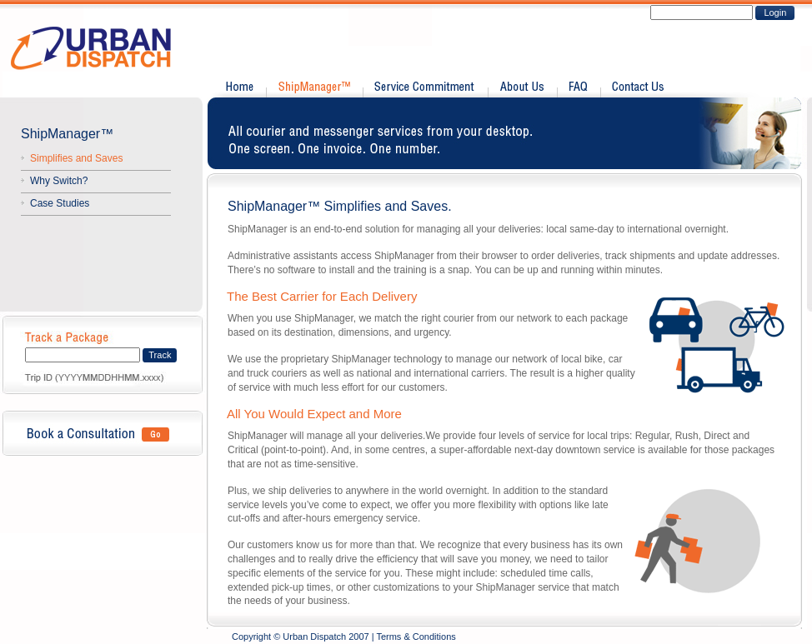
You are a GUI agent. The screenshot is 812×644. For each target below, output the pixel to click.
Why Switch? (59, 181)
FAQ (578, 87)
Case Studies (60, 203)
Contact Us (636, 87)
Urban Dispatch (101, 49)
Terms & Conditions (416, 637)
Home (241, 87)
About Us (522, 87)
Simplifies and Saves (76, 158)
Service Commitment (425, 87)
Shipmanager (314, 87)
